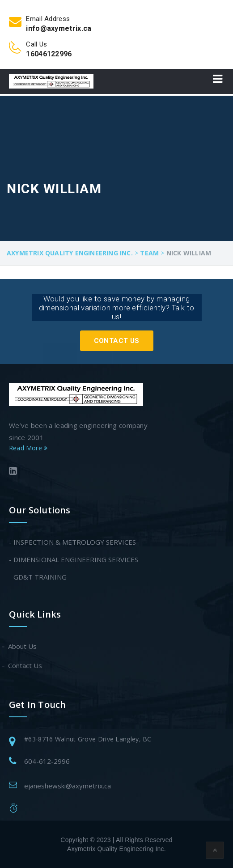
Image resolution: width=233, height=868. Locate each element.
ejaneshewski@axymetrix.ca (68, 786)
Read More (28, 448)
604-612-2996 (47, 761)
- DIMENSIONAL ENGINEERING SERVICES (74, 559)
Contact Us (117, 341)
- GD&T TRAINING (38, 577)
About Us (23, 646)
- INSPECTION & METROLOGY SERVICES (72, 542)
